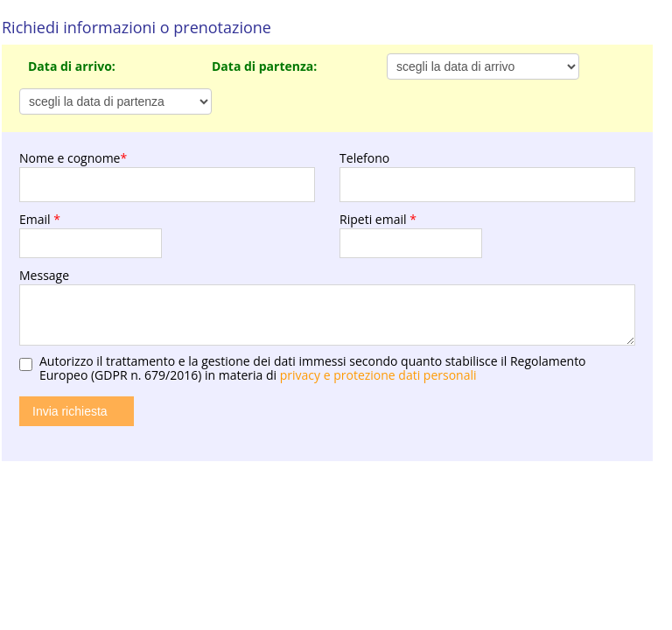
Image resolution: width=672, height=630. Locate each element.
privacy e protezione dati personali (378, 375)
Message (44, 275)
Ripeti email (378, 219)
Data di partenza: (264, 66)
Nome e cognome (73, 158)
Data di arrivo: (72, 66)
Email (40, 219)
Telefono (364, 158)
